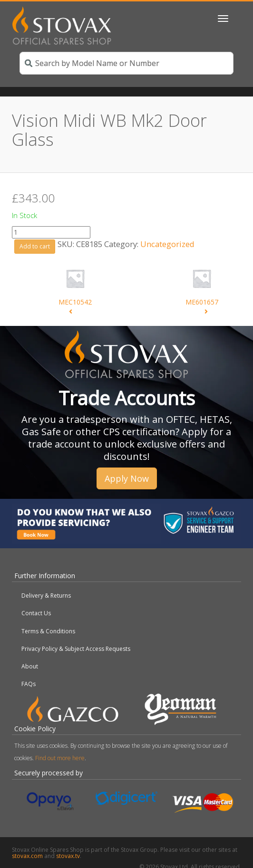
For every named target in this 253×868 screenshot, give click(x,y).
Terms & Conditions (48, 631)
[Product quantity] (51, 232)
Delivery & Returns (46, 596)
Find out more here (60, 758)
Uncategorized (167, 244)
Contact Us (36, 613)
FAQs (29, 684)
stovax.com (27, 856)
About (30, 666)
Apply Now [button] (127, 478)
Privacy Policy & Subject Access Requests (76, 649)
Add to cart (35, 246)
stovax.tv (68, 856)
